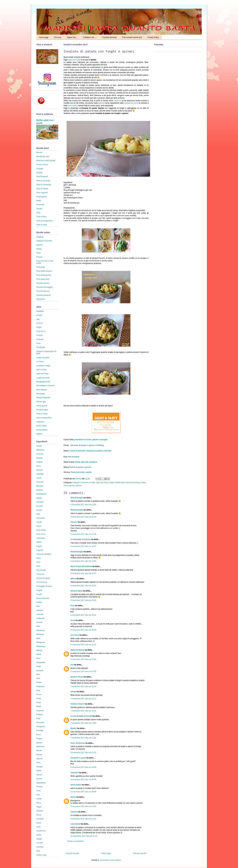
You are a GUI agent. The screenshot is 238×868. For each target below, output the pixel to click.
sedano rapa (41, 855)
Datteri (39, 542)
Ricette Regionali (43, 398)
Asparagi (40, 474)
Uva (38, 795)
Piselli (39, 706)
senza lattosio (42, 430)
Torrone (39, 787)
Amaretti (40, 454)
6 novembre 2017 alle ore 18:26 (83, 630)
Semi (143, 483)
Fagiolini (40, 550)
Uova (38, 791)
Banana (39, 490)
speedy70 (75, 773)
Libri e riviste (41, 370)
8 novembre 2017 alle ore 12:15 (83, 753)
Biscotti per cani (43, 156)
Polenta (39, 715)
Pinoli (38, 703)
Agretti (39, 446)
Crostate (40, 169)
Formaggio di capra (44, 586)
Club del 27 (41, 331)
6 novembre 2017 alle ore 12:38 (83, 534)
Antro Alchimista (78, 743)
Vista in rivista (42, 414)
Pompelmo (41, 727)
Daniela (78, 479)
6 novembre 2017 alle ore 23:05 (83, 672)
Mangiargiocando (43, 382)
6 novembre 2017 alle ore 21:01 (83, 645)
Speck (39, 771)
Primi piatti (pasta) (44, 275)
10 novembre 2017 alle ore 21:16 (84, 836)
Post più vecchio (140, 853)
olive (38, 851)
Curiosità (40, 339)
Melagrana (41, 642)
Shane (73, 797)
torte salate (72, 106)
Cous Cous (41, 534)
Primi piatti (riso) (43, 279)
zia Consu (75, 635)
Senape (39, 767)
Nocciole (40, 670)
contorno (117, 101)
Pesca (39, 694)
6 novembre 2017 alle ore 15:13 (83, 586)
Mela (38, 638)
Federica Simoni (77, 704)
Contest (39, 335)
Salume (39, 759)
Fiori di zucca (42, 582)
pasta (100, 103)
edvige (73, 692)
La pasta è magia (43, 366)
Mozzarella (41, 662)
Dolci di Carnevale (44, 185)
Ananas (39, 458)
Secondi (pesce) (43, 291)
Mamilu (74, 728)
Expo (38, 343)
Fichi (38, 566)
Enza (73, 606)
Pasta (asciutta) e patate (81, 472)
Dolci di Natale (42, 189)
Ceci (38, 514)
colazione (40, 422)
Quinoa (39, 743)
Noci (38, 674)
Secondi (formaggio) (44, 287)
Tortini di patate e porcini (81, 467)
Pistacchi (40, 711)
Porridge (40, 730)
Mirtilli (39, 654)
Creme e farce (42, 165)
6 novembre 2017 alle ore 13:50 (83, 561)
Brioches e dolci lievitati (46, 161)
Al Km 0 (39, 323)
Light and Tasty (74, 60)
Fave (38, 562)
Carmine (74, 812)
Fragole (39, 590)
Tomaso (74, 522)
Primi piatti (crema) (44, 271)
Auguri (39, 327)
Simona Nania (76, 591)
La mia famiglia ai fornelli (81, 716)
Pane (38, 253)
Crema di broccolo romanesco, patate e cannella (90, 451)
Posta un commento (76, 841)
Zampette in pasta (78, 758)
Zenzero (40, 811)
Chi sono (58, 37)
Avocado (40, 482)
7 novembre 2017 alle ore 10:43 (83, 686)
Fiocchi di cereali (43, 578)
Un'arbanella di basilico (81, 539)
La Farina (40, 362)
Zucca (39, 815)
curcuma (40, 847)
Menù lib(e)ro (42, 390)
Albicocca (40, 450)
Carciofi (39, 506)
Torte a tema (41, 217)
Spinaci (79, 486)
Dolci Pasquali (42, 177)
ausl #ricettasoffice (44, 418)
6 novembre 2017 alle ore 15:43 (83, 600)
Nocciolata (41, 394)
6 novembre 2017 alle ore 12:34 (83, 505)
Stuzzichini (41, 299)
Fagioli (39, 546)
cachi (38, 827)
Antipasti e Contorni (80, 483)
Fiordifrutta (41, 347)
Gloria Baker (76, 785)
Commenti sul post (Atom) (110, 860)
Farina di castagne (44, 554)
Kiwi (38, 606)
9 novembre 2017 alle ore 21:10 (83, 819)
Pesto (39, 698)
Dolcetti (39, 173)
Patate (112, 483)
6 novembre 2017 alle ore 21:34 (83, 659)
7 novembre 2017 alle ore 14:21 (83, 711)
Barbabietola (41, 494)
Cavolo (39, 510)
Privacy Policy (153, 37)
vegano (39, 434)
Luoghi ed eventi (43, 378)
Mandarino (41, 630)
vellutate (128, 103)
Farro (38, 558)
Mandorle (40, 634)
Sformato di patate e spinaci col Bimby (87, 445)
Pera (38, 691)
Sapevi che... (72, 37)
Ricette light (120, 483)
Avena (39, 478)
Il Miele (39, 602)
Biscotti (39, 153)
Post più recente (72, 853)
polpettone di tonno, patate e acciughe (91, 440)
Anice (39, 466)
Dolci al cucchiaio (43, 181)
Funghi (92, 483)
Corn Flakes (41, 530)
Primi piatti (41, 267)
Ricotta (39, 751)
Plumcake (40, 205)
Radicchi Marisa (77, 650)
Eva (72, 665)
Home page (44, 37)
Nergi (38, 666)
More (38, 658)
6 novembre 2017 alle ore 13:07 (83, 546)
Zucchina (40, 819)
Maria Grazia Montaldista (81, 566)
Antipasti (40, 237)
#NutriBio (40, 311)
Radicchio (40, 747)
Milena (73, 579)
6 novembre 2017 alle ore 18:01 (83, 615)
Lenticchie (40, 618)
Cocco (39, 526)
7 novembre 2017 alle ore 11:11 (83, 699)
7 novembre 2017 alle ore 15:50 (83, 723)
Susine (39, 779)
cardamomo (41, 831)
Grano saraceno (43, 598)
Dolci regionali (42, 193)
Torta (38, 213)
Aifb (38, 319)
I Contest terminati (109, 37)
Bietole (39, 498)
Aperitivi (40, 245)
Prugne (39, 739)
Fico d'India (41, 570)
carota (39, 835)
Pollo (38, 718)
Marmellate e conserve (45, 386)
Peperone (40, 686)
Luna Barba (75, 824)
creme (136, 103)
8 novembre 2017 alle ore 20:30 (83, 780)
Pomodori (40, 723)
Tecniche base (42, 410)
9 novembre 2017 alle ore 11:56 (83, 806)
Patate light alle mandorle (86, 462)
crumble (40, 843)
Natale (39, 249)
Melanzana (41, 646)
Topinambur (41, 783)
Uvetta (39, 799)
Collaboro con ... (90, 37)
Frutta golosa (42, 197)
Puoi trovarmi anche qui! (132, 37)
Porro (38, 735)
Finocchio (40, 574)
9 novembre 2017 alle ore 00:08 (83, 792)
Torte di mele (42, 225)
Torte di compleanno (44, 221)
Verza (39, 803)
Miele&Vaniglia (77, 498)
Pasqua (39, 257)
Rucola (39, 755)
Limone (39, 622)
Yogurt (39, 807)
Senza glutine (69, 486)
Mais (38, 626)
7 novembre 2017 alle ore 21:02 (83, 738)
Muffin (39, 201)
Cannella (40, 502)
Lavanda (40, 614)
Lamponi (40, 610)
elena (73, 620)
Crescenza (41, 538)
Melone (39, 650)
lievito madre (41, 426)
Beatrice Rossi (77, 677)
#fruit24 (39, 315)
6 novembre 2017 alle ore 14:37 (83, 573)
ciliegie (39, 839)
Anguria (39, 462)
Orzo (38, 678)
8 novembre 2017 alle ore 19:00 (83, 767)
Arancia (39, 470)
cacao (39, 823)
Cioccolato (41, 518)
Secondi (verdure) (133, 483)
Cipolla (39, 522)
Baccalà (40, 486)
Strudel (39, 209)
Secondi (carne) (43, 283)
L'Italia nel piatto (43, 358)
